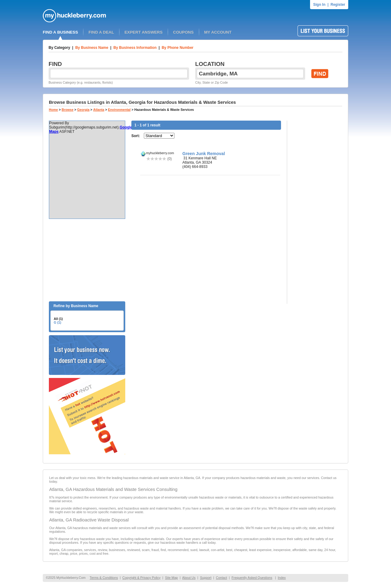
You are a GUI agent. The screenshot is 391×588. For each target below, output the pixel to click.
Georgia (83, 110)
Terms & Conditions (104, 578)
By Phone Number (177, 48)
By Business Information (135, 48)
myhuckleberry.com (160, 153)
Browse (68, 110)
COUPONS (183, 32)
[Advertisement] (87, 260)
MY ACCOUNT (218, 32)
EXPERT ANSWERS (143, 32)
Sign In (319, 5)
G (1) (57, 322)
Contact (222, 578)
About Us (189, 578)
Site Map (171, 578)
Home (53, 110)
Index (282, 578)
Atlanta (99, 110)
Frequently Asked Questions (252, 578)
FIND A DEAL (101, 32)
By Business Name (92, 48)
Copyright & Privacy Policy (142, 578)
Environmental (119, 110)
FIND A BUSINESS (60, 32)
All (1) (58, 319)
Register (338, 5)
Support (206, 578)
